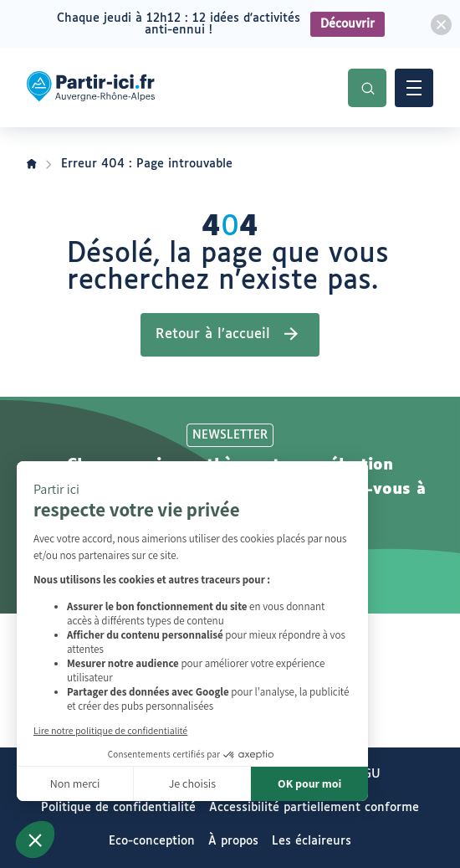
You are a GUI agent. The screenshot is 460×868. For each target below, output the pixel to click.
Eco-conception (152, 841)
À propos (233, 841)
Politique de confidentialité (118, 808)
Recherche (367, 88)
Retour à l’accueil (213, 334)
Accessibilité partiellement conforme (314, 808)
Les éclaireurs (312, 841)
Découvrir (348, 24)
